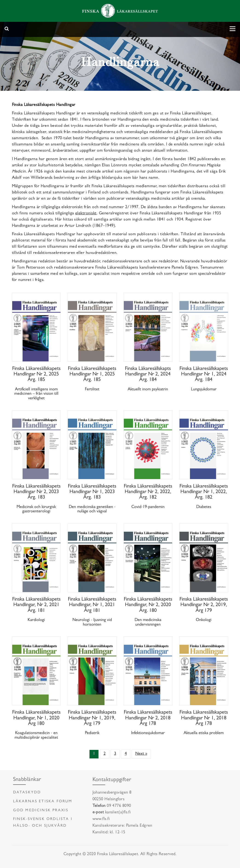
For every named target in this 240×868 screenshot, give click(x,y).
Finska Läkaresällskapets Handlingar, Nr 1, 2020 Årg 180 (36, 718)
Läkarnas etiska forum (43, 802)
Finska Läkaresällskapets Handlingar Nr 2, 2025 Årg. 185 (36, 374)
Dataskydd (27, 793)
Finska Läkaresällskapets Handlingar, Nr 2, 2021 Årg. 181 (36, 605)
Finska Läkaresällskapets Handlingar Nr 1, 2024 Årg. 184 (204, 374)
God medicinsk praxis (41, 811)
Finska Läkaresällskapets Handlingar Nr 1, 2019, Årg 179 (92, 718)
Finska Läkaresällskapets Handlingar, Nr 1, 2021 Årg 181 (92, 605)
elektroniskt (86, 214)
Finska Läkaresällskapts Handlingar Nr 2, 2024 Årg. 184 (148, 374)
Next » (141, 754)
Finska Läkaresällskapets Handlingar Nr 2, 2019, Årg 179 (204, 605)
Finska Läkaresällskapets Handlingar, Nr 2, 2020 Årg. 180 (148, 605)
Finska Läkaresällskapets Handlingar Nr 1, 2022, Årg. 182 (204, 492)
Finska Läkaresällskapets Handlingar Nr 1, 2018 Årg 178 (204, 718)
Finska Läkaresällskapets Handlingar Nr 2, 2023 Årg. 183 (36, 492)
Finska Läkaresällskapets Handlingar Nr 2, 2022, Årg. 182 (148, 492)
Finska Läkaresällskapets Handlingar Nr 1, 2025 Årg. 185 (92, 374)
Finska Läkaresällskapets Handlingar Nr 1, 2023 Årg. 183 (92, 492)
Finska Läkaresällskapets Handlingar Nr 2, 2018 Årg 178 (148, 718)
